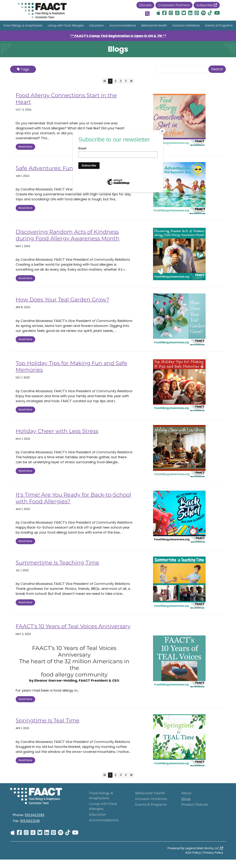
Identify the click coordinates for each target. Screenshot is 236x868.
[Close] (162, 131)
